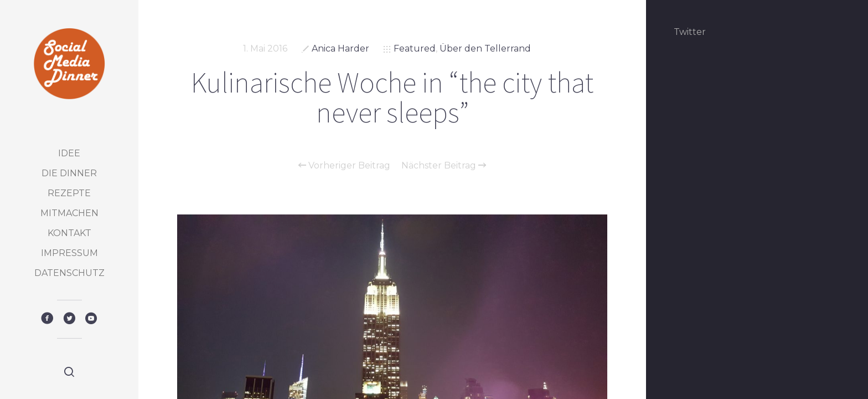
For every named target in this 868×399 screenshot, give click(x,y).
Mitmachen (69, 213)
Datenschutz (69, 273)
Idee (69, 153)
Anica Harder (340, 48)
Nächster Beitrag (444, 166)
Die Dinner (69, 173)
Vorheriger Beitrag (344, 166)
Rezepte (69, 193)
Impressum (69, 253)
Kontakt (69, 233)
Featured (415, 48)
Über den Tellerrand (485, 48)
